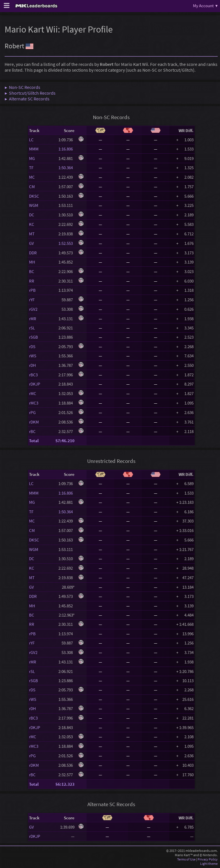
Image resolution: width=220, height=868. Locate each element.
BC (32, 271)
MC (32, 177)
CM (32, 187)
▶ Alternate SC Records (27, 99)
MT (32, 234)
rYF (32, 300)
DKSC (34, 196)
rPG (32, 412)
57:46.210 (65, 441)
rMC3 (34, 403)
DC (32, 215)
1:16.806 (66, 149)
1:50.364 (66, 168)
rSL (32, 328)
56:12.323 (65, 784)
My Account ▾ (205, 6)
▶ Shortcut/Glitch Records (30, 93)
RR (32, 281)
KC (32, 224)
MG (32, 158)
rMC (33, 393)
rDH (32, 365)
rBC (32, 431)
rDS (32, 347)
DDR (33, 253)
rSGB (34, 337)
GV (31, 243)
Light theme (209, 864)
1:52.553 (66, 243)
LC (31, 140)
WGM (34, 205)
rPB (32, 290)
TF (31, 168)
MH (32, 262)
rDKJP (35, 384)
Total (34, 441)
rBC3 (33, 375)
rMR (33, 319)
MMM (34, 149)
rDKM (34, 422)
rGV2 (33, 309)
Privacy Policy (208, 859)
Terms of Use (186, 859)
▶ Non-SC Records (22, 87)
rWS (33, 356)
